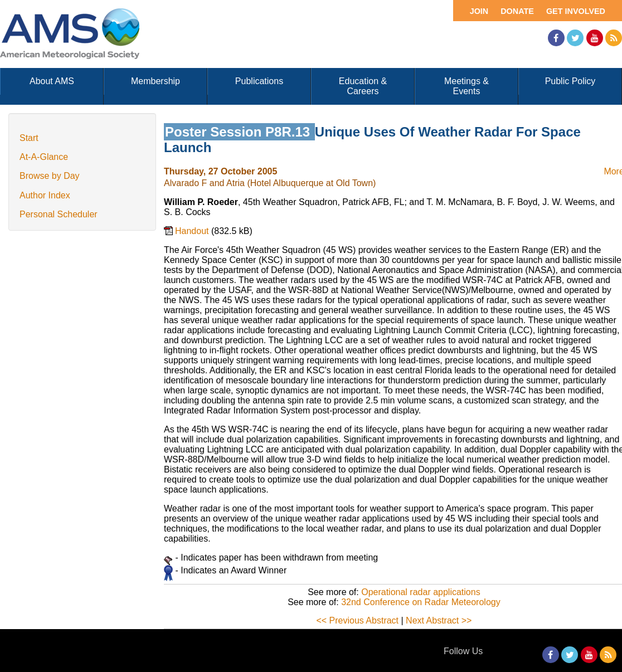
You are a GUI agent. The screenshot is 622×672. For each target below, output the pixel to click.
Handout (193, 231)
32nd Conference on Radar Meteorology (421, 602)
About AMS (52, 81)
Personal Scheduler (59, 214)
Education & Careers (363, 86)
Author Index (45, 195)
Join (479, 11)
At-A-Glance (44, 157)
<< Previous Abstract (357, 620)
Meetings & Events (466, 86)
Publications (259, 81)
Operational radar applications (421, 592)
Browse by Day (50, 176)
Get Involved (576, 11)
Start (29, 138)
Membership (155, 81)
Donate (517, 11)
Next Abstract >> (439, 620)
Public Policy (570, 81)
